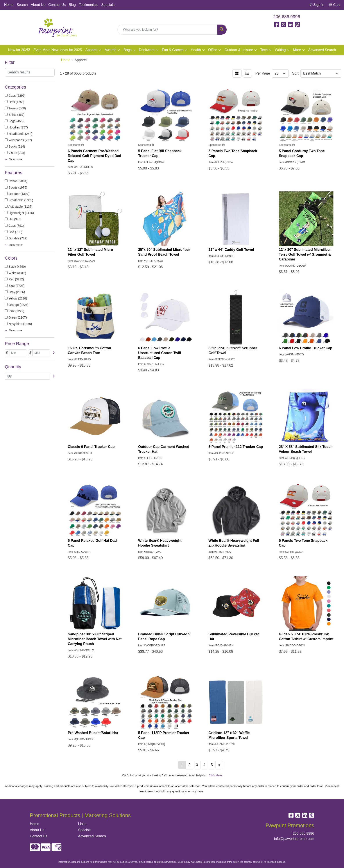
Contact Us (57, 5)
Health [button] (196, 50)
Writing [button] (280, 50)
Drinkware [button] (147, 50)
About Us (38, 5)
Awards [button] (110, 50)
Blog (72, 5)
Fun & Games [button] (173, 50)
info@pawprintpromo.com (294, 839)
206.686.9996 (287, 17)
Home (9, 5)
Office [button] (213, 50)
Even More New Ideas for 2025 (58, 50)
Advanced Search (322, 50)
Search (22, 5)
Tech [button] (264, 50)
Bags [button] (127, 50)
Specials (108, 5)
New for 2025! (19, 50)
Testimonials (88, 5)
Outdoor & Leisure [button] (239, 50)
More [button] (297, 50)
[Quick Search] (168, 30)
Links (82, 824)
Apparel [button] (91, 50)
